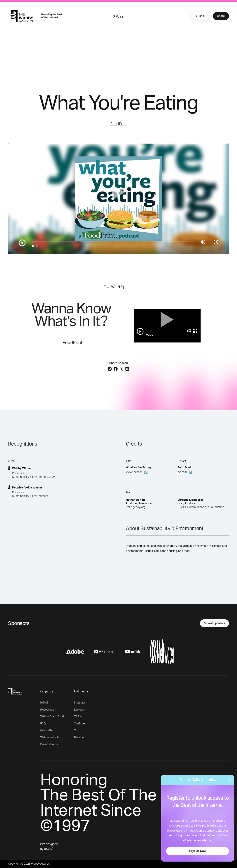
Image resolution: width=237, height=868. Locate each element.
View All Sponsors (215, 623)
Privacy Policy (49, 744)
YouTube (79, 724)
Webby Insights (50, 738)
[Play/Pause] (22, 243)
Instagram (81, 703)
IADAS (44, 703)
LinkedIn (80, 710)
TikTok (78, 717)
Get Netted (47, 730)
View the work (135, 472)
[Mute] (203, 242)
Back (200, 16)
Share (221, 16)
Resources (47, 710)
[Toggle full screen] (216, 242)
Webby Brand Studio (53, 717)
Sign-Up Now (198, 851)
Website (183, 472)
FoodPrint (118, 124)
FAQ (43, 724)
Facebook (80, 738)
